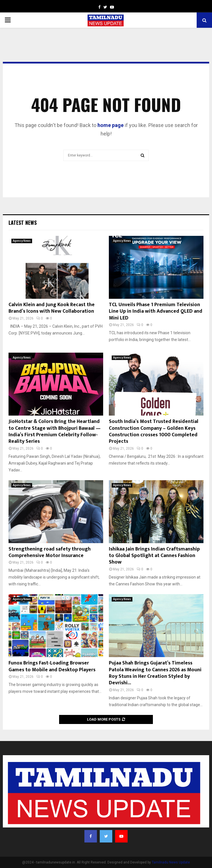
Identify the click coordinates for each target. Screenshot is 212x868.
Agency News (22, 241)
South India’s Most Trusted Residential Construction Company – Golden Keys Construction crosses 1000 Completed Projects (154, 431)
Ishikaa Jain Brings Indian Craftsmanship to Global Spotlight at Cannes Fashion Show (154, 556)
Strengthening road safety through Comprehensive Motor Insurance (50, 552)
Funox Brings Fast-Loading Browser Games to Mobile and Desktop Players (52, 666)
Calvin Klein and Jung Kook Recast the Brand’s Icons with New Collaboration (52, 308)
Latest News (23, 223)
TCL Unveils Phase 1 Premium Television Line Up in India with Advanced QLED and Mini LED (156, 311)
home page (111, 125)
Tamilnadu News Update (171, 862)
